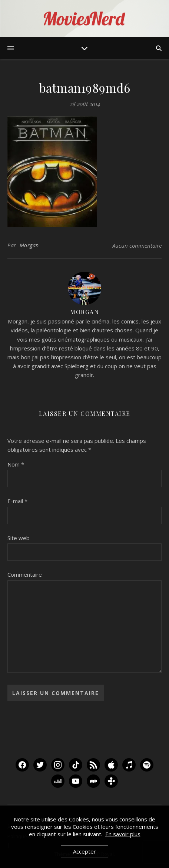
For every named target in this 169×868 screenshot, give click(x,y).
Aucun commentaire (137, 245)
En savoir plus (123, 834)
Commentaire (25, 574)
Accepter (84, 851)
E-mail (17, 501)
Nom (16, 464)
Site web (19, 538)
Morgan (29, 245)
